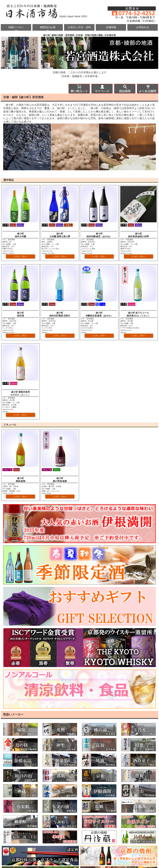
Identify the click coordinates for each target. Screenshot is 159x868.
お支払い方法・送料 (79, 27)
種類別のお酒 (48, 27)
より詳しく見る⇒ (20, 256)
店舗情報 (111, 27)
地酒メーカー (16, 27)
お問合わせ (143, 27)
